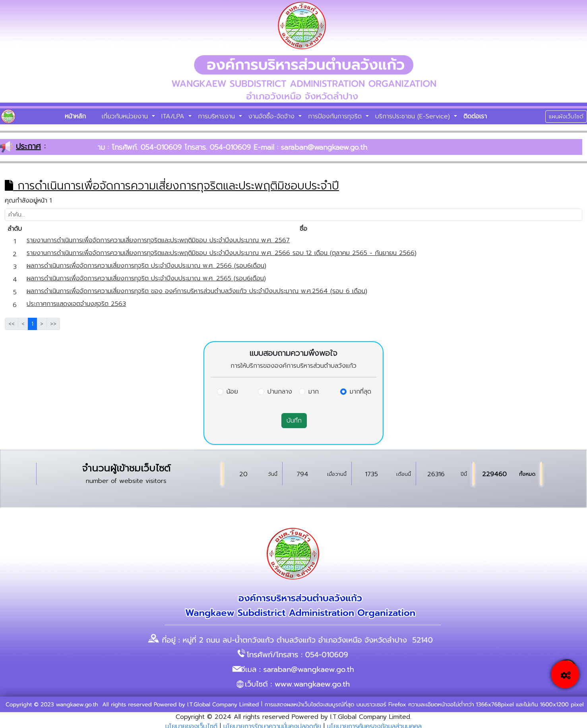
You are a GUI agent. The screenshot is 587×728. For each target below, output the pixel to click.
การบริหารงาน (218, 116)
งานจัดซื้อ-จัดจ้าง (273, 116)
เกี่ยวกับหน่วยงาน (126, 116)
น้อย (232, 392)
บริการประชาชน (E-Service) (414, 116)
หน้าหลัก (75, 116)
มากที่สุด (360, 392)
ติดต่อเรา (475, 116)
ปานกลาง (280, 392)
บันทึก (294, 421)
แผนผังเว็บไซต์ (566, 117)
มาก (314, 392)
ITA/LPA (174, 116)
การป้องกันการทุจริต (336, 116)
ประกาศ (28, 146)
